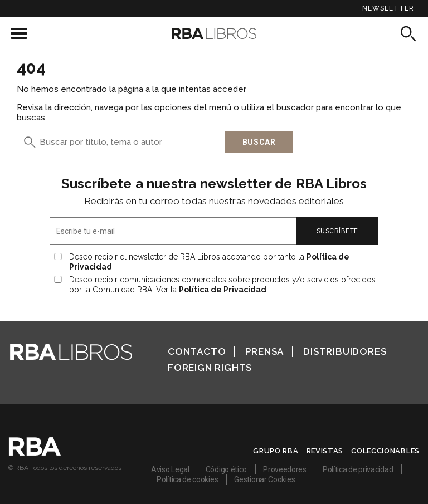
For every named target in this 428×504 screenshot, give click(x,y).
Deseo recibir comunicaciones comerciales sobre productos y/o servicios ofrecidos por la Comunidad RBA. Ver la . (222, 285)
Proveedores (285, 469)
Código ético (226, 469)
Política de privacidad (358, 469)
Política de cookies (187, 479)
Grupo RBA (276, 451)
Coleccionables (385, 451)
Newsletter (388, 8)
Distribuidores (345, 351)
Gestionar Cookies (264, 479)
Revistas (325, 451)
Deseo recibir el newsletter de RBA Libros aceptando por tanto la (209, 262)
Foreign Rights (210, 368)
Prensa (264, 351)
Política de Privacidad (223, 290)
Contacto (197, 351)
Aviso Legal (170, 469)
